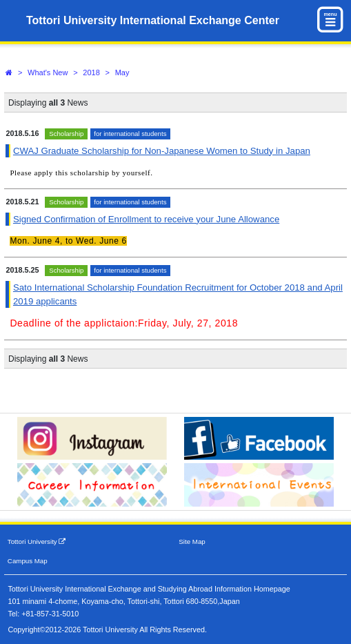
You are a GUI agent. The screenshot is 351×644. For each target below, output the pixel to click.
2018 (91, 72)
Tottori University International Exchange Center (153, 20)
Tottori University (37, 541)
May (122, 72)
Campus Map (28, 561)
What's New (48, 72)
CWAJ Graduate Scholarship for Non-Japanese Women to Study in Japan (162, 151)
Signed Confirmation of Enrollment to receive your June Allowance (146, 219)
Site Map (192, 541)
